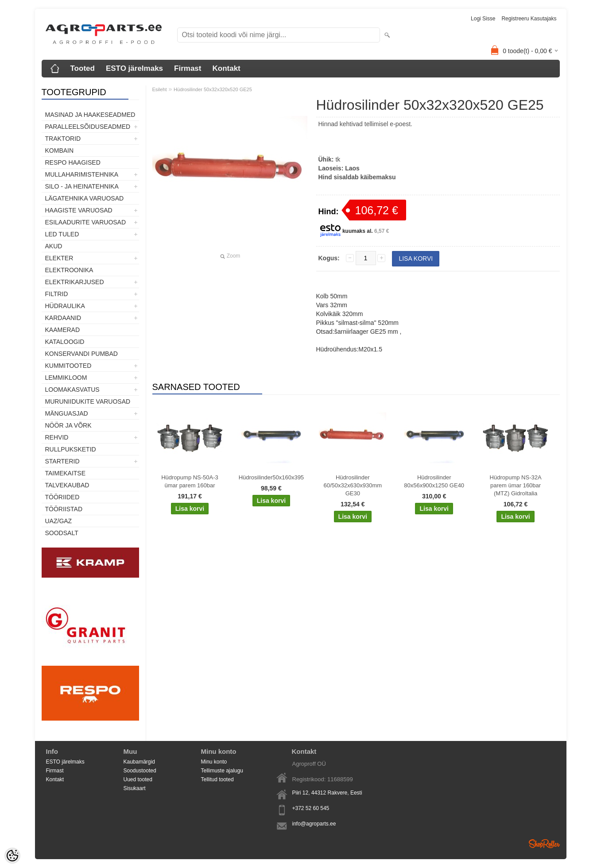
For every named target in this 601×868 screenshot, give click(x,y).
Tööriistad (64, 509)
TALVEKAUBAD (67, 485)
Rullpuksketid (71, 449)
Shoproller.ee (544, 844)
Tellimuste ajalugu (222, 771)
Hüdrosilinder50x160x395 (271, 477)
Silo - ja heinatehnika (82, 186)
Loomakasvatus (72, 390)
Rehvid (57, 437)
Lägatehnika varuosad (85, 198)
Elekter (59, 258)
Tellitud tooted (217, 779)
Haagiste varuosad (79, 210)
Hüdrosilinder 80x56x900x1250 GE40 (434, 481)
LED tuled (62, 234)
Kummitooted (68, 366)
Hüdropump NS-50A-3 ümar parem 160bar (190, 481)
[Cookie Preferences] (12, 856)
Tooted (83, 68)
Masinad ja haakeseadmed (90, 115)
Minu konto (214, 762)
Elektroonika (69, 270)
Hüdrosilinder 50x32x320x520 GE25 (213, 89)
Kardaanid (63, 318)
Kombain (60, 150)
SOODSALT (62, 533)
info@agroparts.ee (314, 824)
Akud (54, 246)
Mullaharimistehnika (82, 174)
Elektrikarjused (75, 282)
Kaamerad (63, 330)
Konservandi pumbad (81, 354)
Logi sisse (483, 19)
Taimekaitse (66, 473)
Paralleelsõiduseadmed (88, 127)
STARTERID (62, 461)
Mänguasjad (67, 413)
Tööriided (62, 497)
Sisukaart (135, 788)
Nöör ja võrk (68, 425)
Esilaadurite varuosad (86, 222)
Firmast (188, 68)
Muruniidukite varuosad (88, 401)
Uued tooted (138, 779)
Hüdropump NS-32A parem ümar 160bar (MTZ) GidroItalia (516, 485)
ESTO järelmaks (134, 68)
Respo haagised (73, 162)
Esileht (160, 89)
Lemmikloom (66, 378)
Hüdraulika (65, 306)
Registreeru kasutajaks (529, 19)
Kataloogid (65, 342)
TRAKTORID (63, 139)
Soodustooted (140, 771)
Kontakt (226, 68)
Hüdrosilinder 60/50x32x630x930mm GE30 (353, 485)
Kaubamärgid (139, 762)
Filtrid (57, 294)
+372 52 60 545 (311, 808)
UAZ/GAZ (59, 521)
